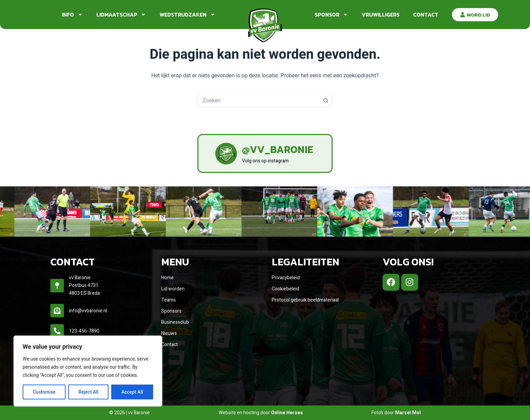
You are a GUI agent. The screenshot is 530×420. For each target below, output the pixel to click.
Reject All (88, 392)
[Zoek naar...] (258, 100)
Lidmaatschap (121, 15)
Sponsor (331, 15)
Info (72, 15)
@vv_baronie (278, 149)
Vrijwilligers (381, 15)
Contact (426, 15)
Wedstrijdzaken (187, 15)
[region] (88, 371)
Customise (44, 392)
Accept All (132, 392)
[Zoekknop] (326, 100)
